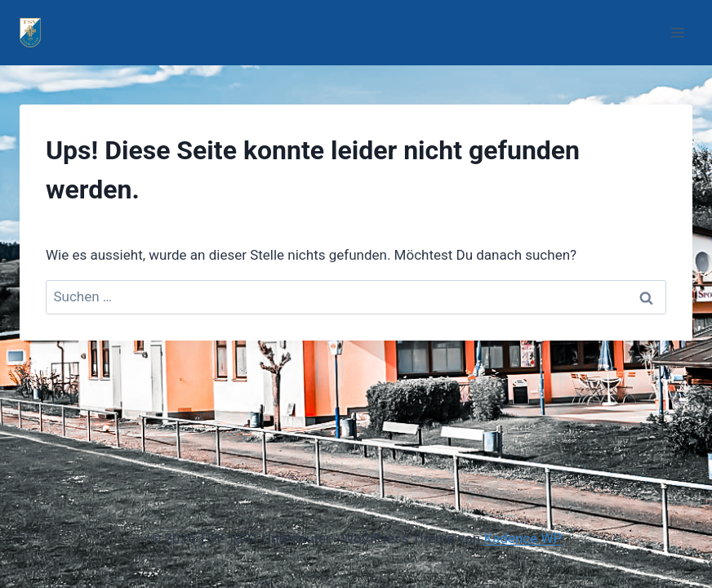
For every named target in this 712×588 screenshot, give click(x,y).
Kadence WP (523, 538)
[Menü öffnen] (677, 32)
